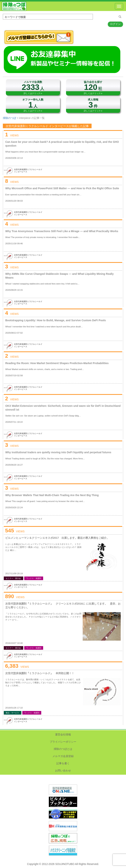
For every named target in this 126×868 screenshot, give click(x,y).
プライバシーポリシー (63, 742)
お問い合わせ (63, 771)
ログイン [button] (115, 24)
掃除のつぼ (14, 6)
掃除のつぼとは (63, 749)
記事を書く (63, 763)
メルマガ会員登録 (63, 756)
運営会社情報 (63, 734)
